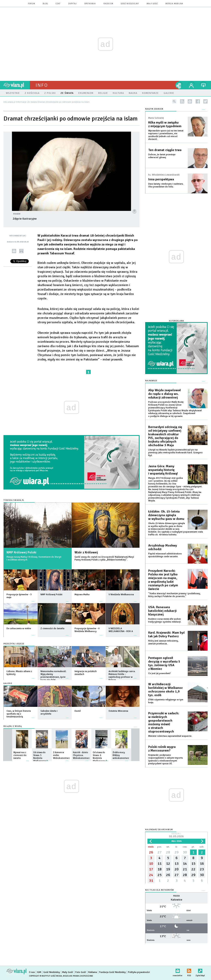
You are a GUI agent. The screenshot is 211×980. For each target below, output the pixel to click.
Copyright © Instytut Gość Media (45, 976)
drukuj (21, 251)
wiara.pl (17, 85)
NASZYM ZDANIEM (154, 109)
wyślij (14, 251)
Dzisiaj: (176, 836)
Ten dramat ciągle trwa (165, 150)
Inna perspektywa (161, 179)
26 (151, 852)
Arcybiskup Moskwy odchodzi (163, 547)
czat (58, 4)
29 (177, 852)
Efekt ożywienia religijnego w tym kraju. (166, 701)
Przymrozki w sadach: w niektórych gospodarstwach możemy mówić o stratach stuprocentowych (164, 722)
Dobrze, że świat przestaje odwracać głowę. (162, 156)
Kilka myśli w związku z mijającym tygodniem (165, 124)
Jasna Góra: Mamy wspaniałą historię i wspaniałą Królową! (163, 470)
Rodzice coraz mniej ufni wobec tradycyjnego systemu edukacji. (165, 620)
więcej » (33, 599)
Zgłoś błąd (200, 970)
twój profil (191, 85)
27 (160, 852)
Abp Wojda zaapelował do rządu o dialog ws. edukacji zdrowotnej (165, 394)
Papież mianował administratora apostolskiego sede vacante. (165, 555)
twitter (205, 101)
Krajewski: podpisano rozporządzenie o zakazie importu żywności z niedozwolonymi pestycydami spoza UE (166, 759)
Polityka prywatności (139, 972)
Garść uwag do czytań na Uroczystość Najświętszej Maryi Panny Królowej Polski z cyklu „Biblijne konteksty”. (104, 558)
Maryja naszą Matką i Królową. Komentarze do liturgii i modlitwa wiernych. (34, 558)
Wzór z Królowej (86, 552)
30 (185, 852)
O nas (32, 972)
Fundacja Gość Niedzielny (112, 972)
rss (182, 101)
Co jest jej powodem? (159, 673)
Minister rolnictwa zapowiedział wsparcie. (170, 736)
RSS (189, 970)
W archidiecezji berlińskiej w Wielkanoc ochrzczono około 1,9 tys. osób (166, 690)
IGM (39, 972)
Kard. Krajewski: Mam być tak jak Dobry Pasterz (167, 634)
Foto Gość (81, 972)
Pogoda (176, 896)
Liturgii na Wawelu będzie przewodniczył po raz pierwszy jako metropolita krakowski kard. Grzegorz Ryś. (175, 453)
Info (42, 85)
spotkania (90, 4)
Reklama (93, 972)
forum (31, 4)
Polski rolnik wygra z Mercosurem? (162, 749)
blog (45, 4)
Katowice (176, 900)
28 (168, 852)
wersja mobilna (174, 4)
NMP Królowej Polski (21, 552)
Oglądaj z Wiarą (13, 726)
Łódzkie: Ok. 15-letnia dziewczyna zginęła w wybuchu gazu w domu (166, 515)
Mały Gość (152, 4)
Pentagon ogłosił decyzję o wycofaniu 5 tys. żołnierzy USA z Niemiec (164, 663)
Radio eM (108, 4)
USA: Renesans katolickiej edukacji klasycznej (162, 611)
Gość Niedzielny (130, 4)
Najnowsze (151, 381)
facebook (198, 101)
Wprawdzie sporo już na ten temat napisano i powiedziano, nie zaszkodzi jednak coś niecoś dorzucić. (166, 135)
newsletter (190, 101)
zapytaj (72, 4)
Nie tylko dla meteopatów (160, 890)
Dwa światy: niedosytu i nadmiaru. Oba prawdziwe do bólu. (166, 185)
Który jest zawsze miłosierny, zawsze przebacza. (163, 642)
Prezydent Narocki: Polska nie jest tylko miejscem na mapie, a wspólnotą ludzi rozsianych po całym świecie (163, 580)
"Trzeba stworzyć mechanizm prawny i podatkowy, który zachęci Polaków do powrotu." (174, 595)
